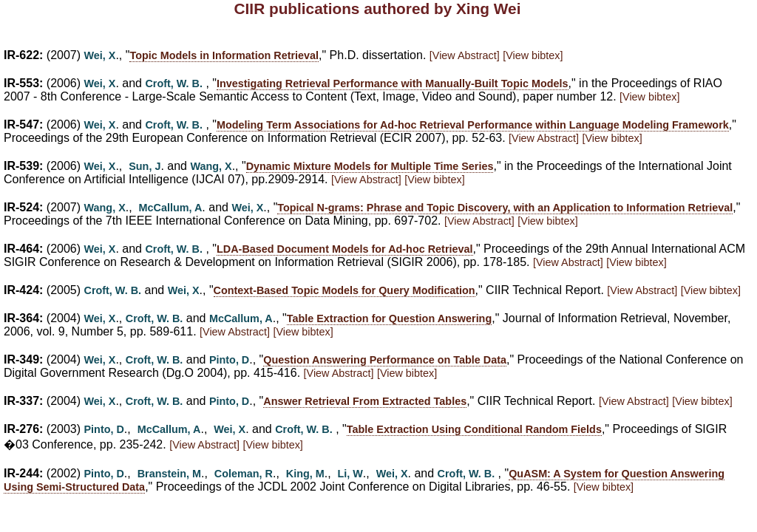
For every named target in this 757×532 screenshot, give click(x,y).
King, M (305, 474)
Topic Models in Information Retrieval (224, 55)
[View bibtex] (533, 55)
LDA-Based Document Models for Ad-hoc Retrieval (345, 249)
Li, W (350, 474)
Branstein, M (169, 474)
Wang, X (211, 166)
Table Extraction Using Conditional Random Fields (474, 429)
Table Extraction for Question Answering (389, 318)
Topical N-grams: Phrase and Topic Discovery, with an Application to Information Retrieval (505, 208)
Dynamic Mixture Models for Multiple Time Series (370, 166)
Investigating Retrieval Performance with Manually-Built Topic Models (393, 83)
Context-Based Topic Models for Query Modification (344, 290)
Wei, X (100, 55)
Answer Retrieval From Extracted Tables (365, 401)
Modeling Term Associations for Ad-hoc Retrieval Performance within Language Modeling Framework (473, 125)
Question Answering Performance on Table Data (385, 360)
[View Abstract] (465, 55)
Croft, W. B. (174, 83)
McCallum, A (171, 208)
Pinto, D (229, 360)
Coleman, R (244, 474)
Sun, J (145, 166)
